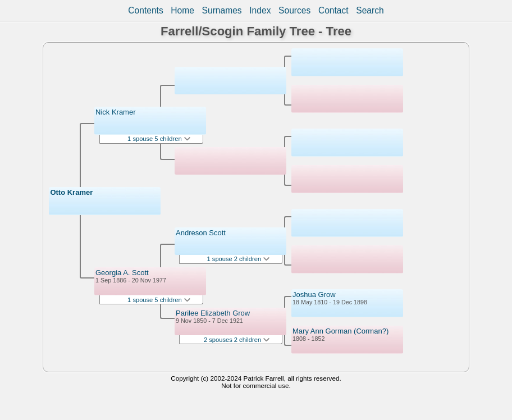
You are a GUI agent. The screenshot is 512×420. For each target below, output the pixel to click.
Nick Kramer (116, 112)
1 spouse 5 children (159, 139)
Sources (294, 10)
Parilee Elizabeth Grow (213, 313)
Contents (145, 10)
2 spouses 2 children (237, 340)
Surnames (222, 10)
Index (260, 10)
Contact (333, 10)
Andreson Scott (201, 233)
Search (370, 10)
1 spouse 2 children (239, 259)
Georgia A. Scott (122, 273)
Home (182, 10)
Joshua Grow (314, 295)
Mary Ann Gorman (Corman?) (340, 331)
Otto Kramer (71, 192)
